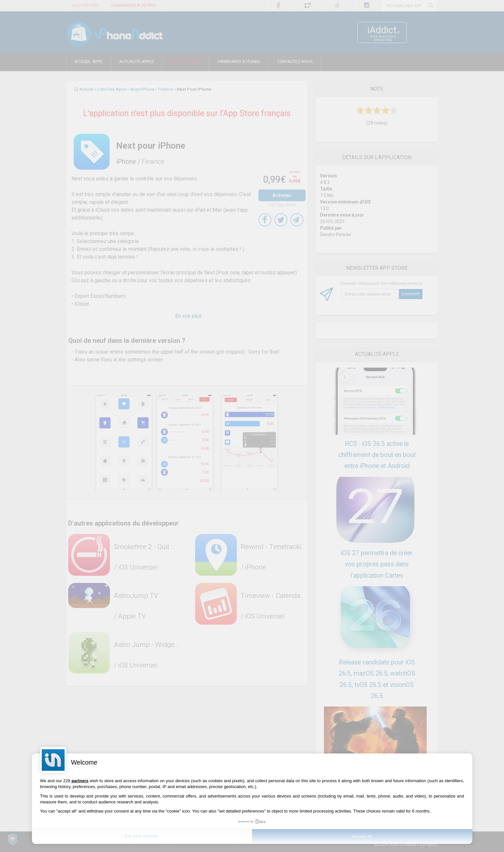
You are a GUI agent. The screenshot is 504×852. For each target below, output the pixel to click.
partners (80, 781)
